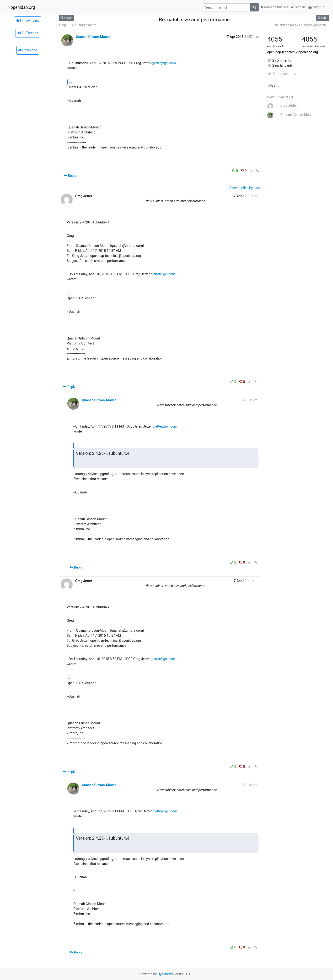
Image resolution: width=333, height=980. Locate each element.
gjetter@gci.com (164, 63)
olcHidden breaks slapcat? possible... (302, 25)
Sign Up (316, 7)
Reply (70, 176)
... (70, 82)
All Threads (28, 33)
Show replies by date (245, 188)
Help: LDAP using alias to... (79, 25)
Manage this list (274, 7)
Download (28, 50)
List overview (28, 21)
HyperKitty (165, 974)
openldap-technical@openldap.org (293, 52)
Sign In (298, 7)
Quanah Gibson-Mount (93, 37)
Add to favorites (282, 74)
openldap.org (23, 7)
